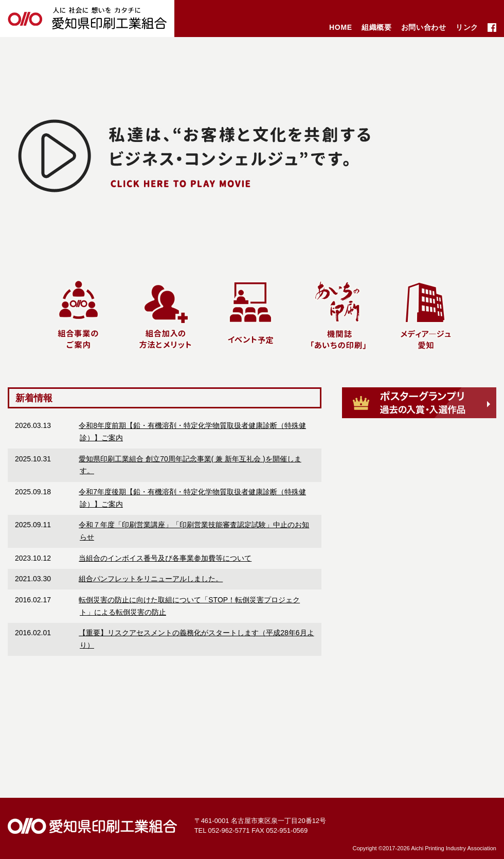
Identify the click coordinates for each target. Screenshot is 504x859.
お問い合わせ (424, 27)
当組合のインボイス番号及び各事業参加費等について (165, 558)
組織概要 (377, 27)
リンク (467, 27)
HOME (341, 27)
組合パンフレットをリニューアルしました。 (151, 579)
